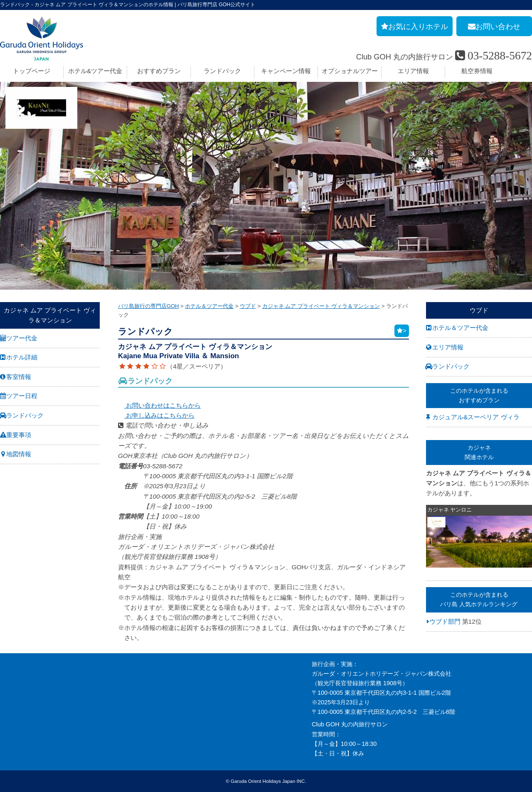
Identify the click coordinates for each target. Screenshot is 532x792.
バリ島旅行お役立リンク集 (201, 702)
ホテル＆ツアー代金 (460, 328)
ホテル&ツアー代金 (95, 71)
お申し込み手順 (187, 664)
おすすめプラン (159, 71)
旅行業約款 (15, 683)
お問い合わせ (17, 712)
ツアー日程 (22, 396)
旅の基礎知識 (184, 674)
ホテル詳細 (22, 357)
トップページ (32, 71)
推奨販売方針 (17, 750)
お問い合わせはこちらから (159, 405)
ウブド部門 (445, 621)
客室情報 (19, 377)
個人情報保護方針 (23, 731)
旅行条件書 (15, 693)
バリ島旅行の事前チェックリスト (210, 693)
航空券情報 (477, 71)
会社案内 (12, 664)
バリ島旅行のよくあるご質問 (204, 683)
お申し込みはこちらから (156, 415)
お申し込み (15, 721)
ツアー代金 (22, 338)
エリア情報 (413, 71)
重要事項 (19, 435)
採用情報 (12, 674)
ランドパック (222, 71)
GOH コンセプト (22, 702)
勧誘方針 (12, 740)
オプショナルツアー (350, 71)
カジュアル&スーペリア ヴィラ (476, 417)
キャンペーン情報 (286, 71)
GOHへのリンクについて (199, 712)
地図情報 (19, 454)
